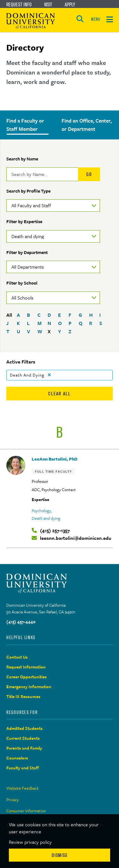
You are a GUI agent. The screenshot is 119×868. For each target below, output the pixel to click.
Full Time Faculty (53, 471)
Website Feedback (23, 788)
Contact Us (17, 657)
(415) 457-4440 (21, 622)
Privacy (13, 800)
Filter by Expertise (24, 221)
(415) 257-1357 (55, 530)
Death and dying (46, 518)
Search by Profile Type (28, 191)
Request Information (26, 667)
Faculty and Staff (23, 768)
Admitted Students (24, 728)
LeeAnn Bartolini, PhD (55, 459)
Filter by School (22, 283)
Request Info (19, 4)
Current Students (23, 738)
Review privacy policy (30, 842)
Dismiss (60, 855)
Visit (48, 4)
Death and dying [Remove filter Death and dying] (27, 375)
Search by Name (22, 159)
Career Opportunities (26, 677)
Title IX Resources (23, 696)
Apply (70, 4)
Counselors (17, 758)
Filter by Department (27, 252)
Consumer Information (26, 811)
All (9, 315)
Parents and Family (24, 748)
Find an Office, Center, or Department (87, 125)
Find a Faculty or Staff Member (25, 125)
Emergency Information (29, 687)
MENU (96, 19)
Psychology (41, 511)
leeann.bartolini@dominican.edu (76, 538)
